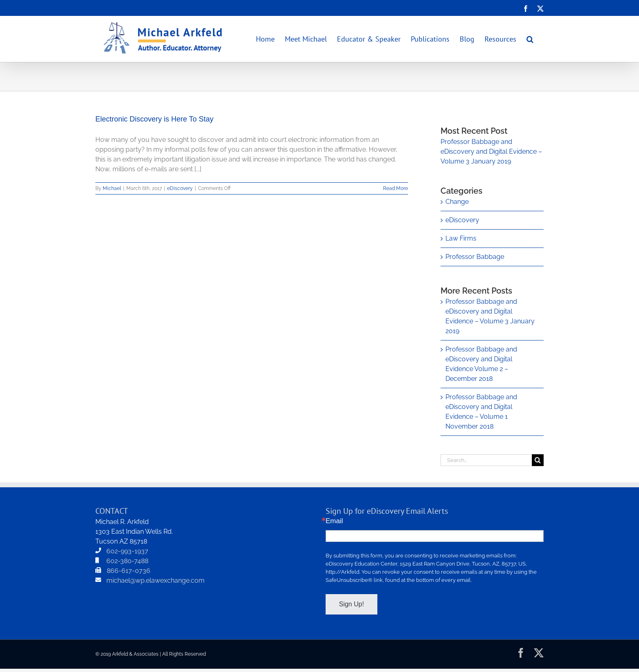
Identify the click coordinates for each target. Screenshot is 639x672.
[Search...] (486, 460)
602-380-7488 (127, 561)
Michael (112, 188)
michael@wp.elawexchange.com (155, 580)
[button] (530, 39)
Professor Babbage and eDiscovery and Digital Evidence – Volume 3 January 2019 (491, 151)
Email (334, 521)
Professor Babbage (475, 257)
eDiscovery (180, 188)
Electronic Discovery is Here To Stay (154, 119)
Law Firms (461, 238)
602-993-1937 (127, 551)
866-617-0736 (129, 571)
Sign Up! (351, 604)
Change (457, 202)
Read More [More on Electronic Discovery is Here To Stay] (396, 188)
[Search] (538, 460)
